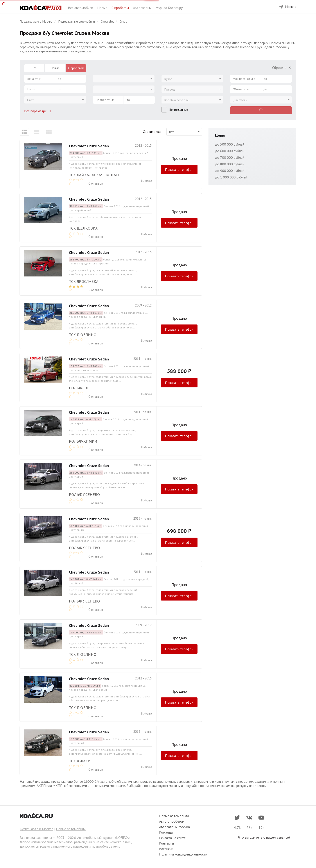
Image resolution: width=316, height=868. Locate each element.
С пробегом (121, 8)
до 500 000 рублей (230, 144)
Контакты (166, 843)
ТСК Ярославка (84, 281)
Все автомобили (81, 8)
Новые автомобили (71, 829)
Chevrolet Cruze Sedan (89, 146)
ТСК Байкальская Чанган (94, 175)
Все (34, 68)
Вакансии (166, 849)
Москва (147, 181)
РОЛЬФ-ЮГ (79, 388)
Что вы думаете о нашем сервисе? (264, 837)
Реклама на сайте (172, 838)
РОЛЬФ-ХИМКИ (83, 441)
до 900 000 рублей (230, 171)
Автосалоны (143, 8)
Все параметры (38, 111)
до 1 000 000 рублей (231, 177)
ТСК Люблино (83, 335)
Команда (166, 832)
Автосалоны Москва (174, 827)
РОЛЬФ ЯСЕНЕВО (84, 495)
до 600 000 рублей (230, 151)
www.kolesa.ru (120, 842)
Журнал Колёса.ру (169, 8)
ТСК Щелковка (83, 228)
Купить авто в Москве (37, 829)
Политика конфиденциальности (183, 854)
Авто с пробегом (172, 821)
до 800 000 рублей (230, 164)
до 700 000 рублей (230, 157)
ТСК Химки (80, 761)
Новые (103, 8)
